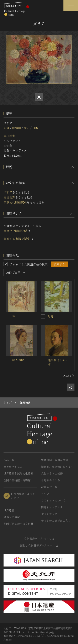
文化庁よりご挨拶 (52, 473)
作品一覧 (9, 460)
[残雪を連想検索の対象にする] (43, 316)
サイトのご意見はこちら (56, 521)
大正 (27, 128)
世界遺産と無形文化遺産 (18, 473)
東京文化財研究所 (15, 202)
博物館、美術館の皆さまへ (57, 467)
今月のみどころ (51, 480)
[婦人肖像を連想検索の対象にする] (8, 360)
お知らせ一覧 (49, 487)
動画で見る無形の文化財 (18, 524)
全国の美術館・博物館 (17, 480)
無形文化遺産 (12, 517)
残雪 (50, 316)
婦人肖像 (18, 360)
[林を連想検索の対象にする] (8, 316)
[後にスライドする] (69, 376)
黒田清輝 (9, 136)
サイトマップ (49, 514)
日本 (35, 128)
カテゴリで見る (13, 467)
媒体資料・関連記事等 (55, 460)
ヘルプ (45, 494)
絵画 (6, 128)
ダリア (8, 192)
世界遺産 (9, 510)
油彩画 (16, 128)
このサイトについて (53, 500)
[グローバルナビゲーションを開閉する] (71, 6)
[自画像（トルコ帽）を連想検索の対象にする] (43, 360)
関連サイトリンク (52, 507)
